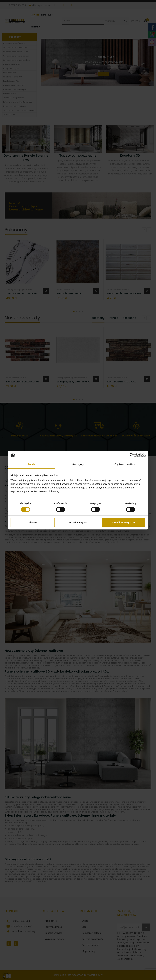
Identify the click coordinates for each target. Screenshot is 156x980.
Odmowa (33, 522)
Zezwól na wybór (78, 522)
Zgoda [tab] (32, 464)
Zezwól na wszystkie (123, 522)
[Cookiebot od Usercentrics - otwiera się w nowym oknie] (132, 455)
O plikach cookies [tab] (125, 464)
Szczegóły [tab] (78, 464)
